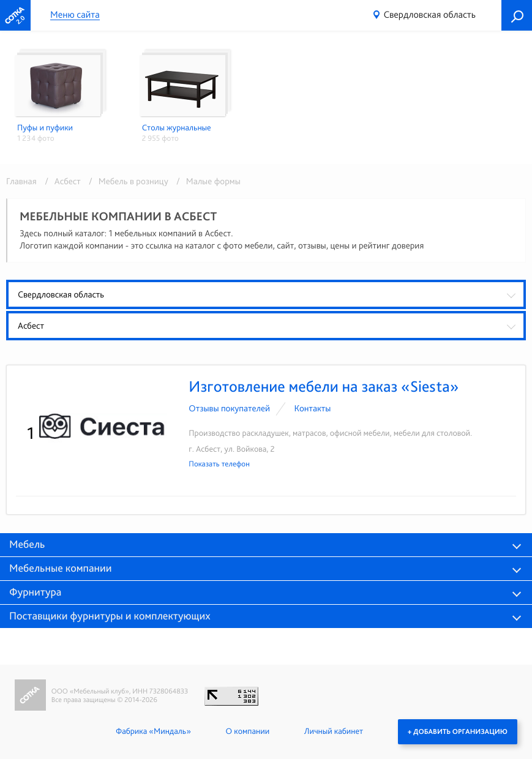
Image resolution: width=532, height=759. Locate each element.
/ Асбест (61, 181)
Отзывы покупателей (229, 408)
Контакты (312, 408)
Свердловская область (429, 14)
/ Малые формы (205, 181)
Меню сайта (75, 15)
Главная (21, 181)
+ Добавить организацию (458, 731)
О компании (248, 731)
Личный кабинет (334, 731)
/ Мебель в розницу (126, 181)
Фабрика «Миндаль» (153, 731)
